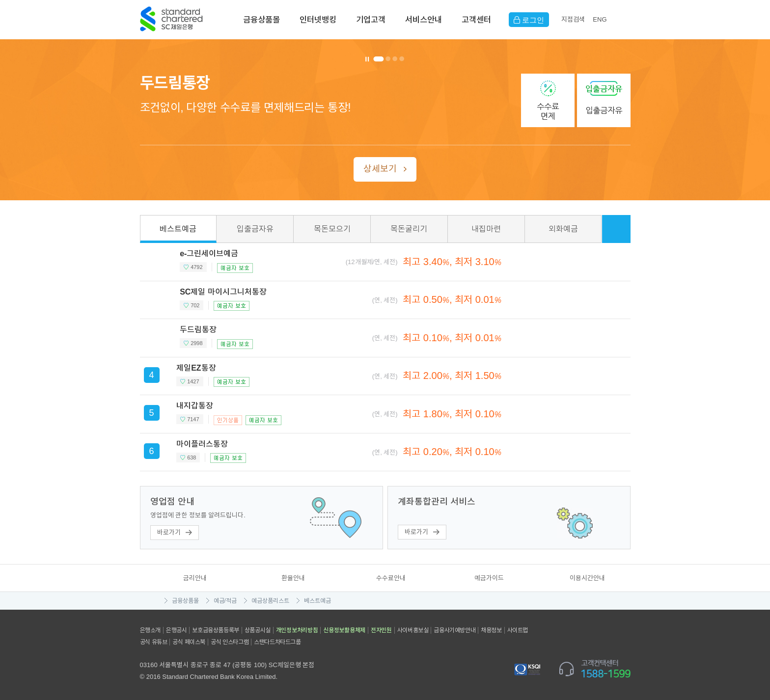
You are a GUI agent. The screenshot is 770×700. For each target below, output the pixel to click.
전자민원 (381, 630)
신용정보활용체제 (344, 630)
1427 (193, 381)
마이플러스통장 (202, 444)
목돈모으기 (332, 229)
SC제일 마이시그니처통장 (223, 292)
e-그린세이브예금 (209, 254)
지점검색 (573, 19)
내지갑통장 (195, 406)
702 (195, 305)
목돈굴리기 (409, 229)
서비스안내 (424, 20)
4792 (196, 267)
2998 (196, 343)
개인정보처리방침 (297, 630)
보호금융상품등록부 (215, 630)
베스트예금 (178, 229)
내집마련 (486, 229)
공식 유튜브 (154, 642)
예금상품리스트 (270, 601)
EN (600, 19)
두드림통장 (198, 330)
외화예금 (563, 229)
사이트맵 (518, 630)
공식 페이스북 (189, 642)
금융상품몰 (261, 20)
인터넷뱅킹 (318, 20)
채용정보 (491, 630)
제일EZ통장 (196, 368)
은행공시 (176, 630)
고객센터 (476, 20)
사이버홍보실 (413, 630)
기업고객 (371, 20)
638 (192, 458)
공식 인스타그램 (230, 642)
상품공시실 (258, 630)
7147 (193, 419)
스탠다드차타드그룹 (277, 642)
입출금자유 (255, 229)
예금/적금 (225, 601)
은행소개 (150, 630)
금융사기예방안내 (454, 630)
